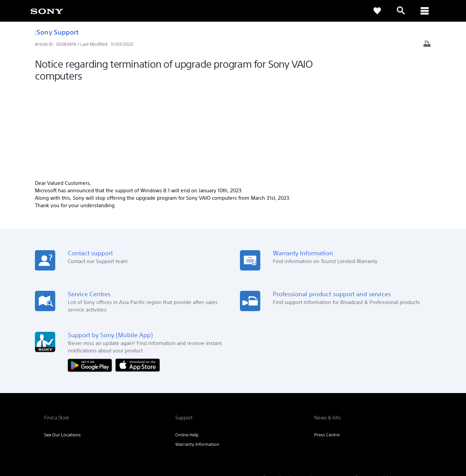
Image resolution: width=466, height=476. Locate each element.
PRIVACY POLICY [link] (102, 439)
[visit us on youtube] (415, 407)
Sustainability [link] (380, 390)
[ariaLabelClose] (425, 11)
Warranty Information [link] (197, 357)
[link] (47, 11)
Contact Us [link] (411, 390)
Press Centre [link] (327, 348)
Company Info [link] (345, 390)
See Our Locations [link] (62, 348)
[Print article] (427, 45)
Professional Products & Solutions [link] (290, 390)
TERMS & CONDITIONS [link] (64, 439)
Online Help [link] (187, 348)
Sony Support (57, 32)
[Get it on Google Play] (92, 277)
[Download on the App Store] (138, 277)
